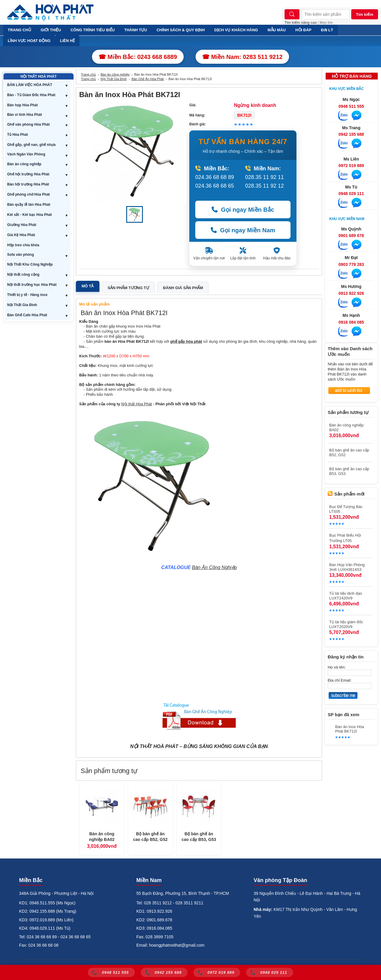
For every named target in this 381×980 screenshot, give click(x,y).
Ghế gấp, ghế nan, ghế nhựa (31, 145)
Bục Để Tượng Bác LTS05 (346, 509)
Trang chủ (88, 74)
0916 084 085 (351, 322)
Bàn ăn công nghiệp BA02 (102, 837)
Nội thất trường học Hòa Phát (32, 285)
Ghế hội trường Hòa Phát (28, 174)
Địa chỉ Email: (340, 680)
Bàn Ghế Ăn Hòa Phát (148, 79)
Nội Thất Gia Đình (22, 305)
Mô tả (88, 286)
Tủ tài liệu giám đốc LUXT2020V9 (346, 624)
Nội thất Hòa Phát (136, 404)
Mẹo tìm (326, 23)
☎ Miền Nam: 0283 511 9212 (242, 57)
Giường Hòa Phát (22, 225)
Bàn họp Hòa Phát (22, 105)
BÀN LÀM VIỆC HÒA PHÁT (30, 85)
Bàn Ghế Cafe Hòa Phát (27, 315)
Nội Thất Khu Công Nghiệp (30, 264)
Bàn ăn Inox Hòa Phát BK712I (350, 729)
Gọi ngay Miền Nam (243, 230)
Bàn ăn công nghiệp (24, 164)
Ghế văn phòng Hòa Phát (28, 124)
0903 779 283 (351, 264)
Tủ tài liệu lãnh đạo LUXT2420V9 (346, 596)
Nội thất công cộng (23, 275)
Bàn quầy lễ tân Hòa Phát (29, 205)
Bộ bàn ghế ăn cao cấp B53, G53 (199, 837)
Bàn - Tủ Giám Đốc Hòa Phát (31, 95)
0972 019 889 (351, 166)
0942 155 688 (351, 134)
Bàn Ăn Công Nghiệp (214, 567)
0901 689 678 (351, 236)
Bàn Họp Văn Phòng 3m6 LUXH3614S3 (347, 567)
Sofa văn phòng (21, 255)
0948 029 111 (351, 194)
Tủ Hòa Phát (18, 135)
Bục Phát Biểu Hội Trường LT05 (345, 538)
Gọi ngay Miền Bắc (243, 210)
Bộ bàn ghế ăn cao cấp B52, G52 (150, 837)
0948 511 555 (351, 106)
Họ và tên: (337, 667)
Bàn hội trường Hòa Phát (28, 184)
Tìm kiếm (365, 14)
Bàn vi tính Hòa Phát (25, 115)
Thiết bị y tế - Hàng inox (27, 295)
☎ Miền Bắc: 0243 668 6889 (138, 57)
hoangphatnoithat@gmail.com (177, 945)
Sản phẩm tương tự (128, 288)
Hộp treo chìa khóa (23, 245)
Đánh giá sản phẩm (183, 288)
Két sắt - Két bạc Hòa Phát (29, 215)
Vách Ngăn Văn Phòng (26, 154)
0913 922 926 (351, 293)
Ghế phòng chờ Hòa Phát (28, 194)
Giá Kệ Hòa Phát (21, 235)
